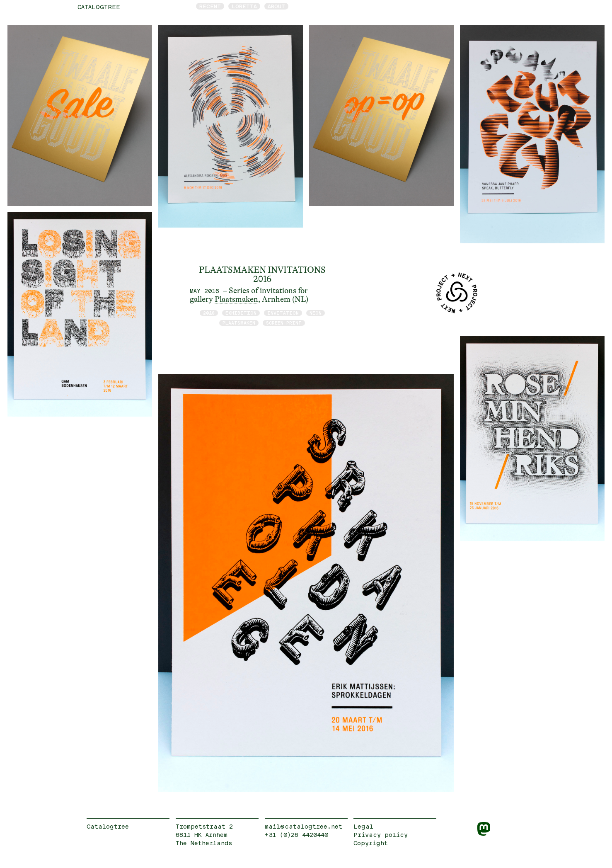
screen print (284, 323)
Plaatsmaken (236, 299)
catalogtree (99, 7)
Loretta (244, 6)
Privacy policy (381, 835)
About (276, 6)
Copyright (371, 843)
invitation (283, 313)
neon (316, 313)
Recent (210, 6)
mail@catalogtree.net (304, 826)
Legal (363, 826)
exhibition (241, 313)
